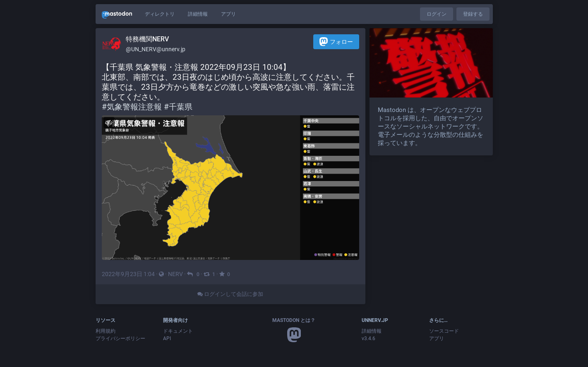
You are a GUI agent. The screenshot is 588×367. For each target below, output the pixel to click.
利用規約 (106, 331)
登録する (473, 14)
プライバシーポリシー (120, 338)
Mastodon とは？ (294, 320)
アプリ (228, 14)
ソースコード (444, 331)
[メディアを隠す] (109, 123)
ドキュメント (178, 331)
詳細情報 (198, 14)
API (167, 338)
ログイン (437, 14)
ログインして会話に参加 (230, 294)
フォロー (336, 42)
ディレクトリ (160, 14)
